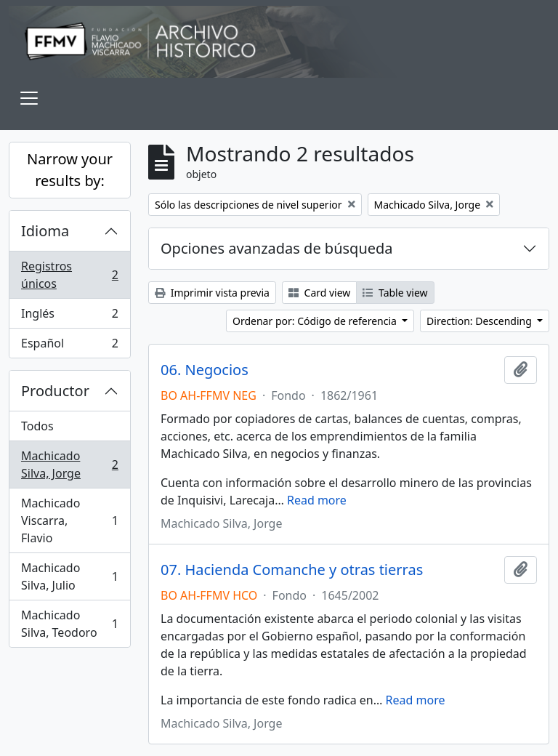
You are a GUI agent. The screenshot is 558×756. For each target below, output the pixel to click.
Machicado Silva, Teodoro (69, 624)
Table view (395, 293)
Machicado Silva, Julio (69, 576)
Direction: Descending (480, 321)
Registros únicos (69, 275)
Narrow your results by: (70, 170)
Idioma (45, 231)
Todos (37, 426)
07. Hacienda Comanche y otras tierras (292, 570)
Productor (55, 391)
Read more (317, 500)
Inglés (69, 317)
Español (69, 346)
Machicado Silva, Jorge (69, 465)
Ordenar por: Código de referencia (316, 321)
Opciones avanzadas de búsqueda (277, 248)
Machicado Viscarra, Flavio (69, 520)
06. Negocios (205, 370)
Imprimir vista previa (212, 293)
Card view (319, 293)
